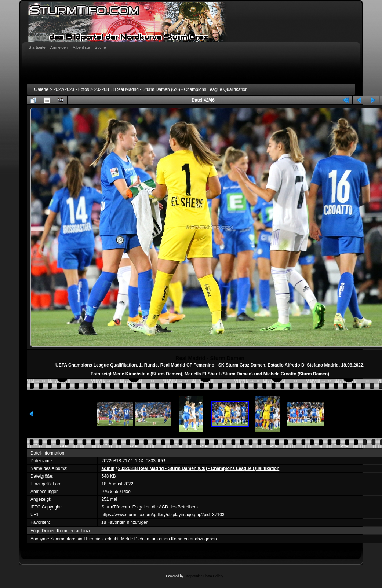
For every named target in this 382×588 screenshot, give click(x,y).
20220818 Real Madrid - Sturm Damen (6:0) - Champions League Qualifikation (171, 89)
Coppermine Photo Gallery (204, 576)
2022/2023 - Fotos (71, 89)
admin (108, 468)
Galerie (41, 89)
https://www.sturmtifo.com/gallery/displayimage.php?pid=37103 (163, 515)
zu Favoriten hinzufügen (125, 522)
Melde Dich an (135, 539)
